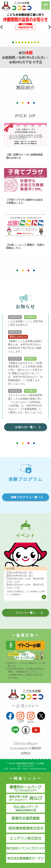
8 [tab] (35, 42)
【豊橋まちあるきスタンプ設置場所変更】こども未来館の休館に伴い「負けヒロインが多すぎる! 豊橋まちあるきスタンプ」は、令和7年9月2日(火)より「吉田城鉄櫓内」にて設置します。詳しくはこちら (25, 373)
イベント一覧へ (26, 613)
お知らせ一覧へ (26, 427)
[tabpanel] (26, 22)
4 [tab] (23, 42)
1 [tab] (13, 42)
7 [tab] (32, 42)
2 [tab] (17, 42)
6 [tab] (29, 42)
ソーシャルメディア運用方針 (26, 748)
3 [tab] (20, 42)
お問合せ (26, 753)
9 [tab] (38, 42)
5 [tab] (26, 42)
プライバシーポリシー (26, 743)
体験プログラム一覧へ (26, 497)
